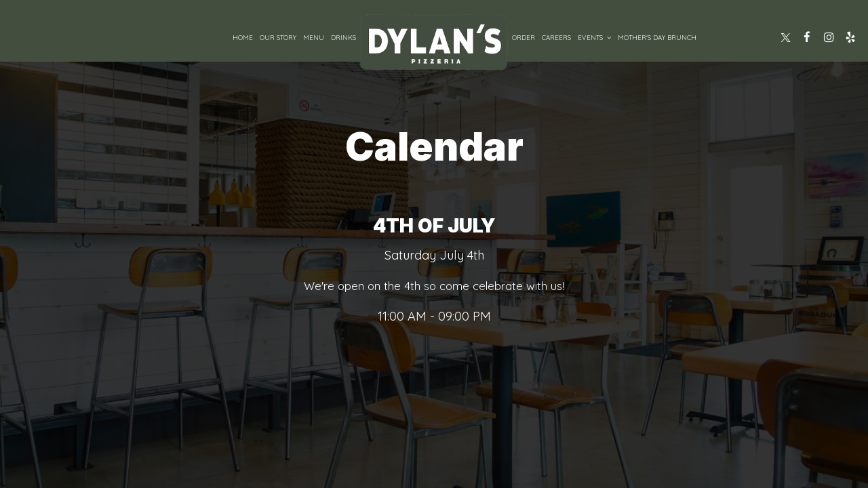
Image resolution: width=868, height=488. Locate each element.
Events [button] (594, 37)
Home (243, 37)
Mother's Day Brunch (657, 37)
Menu (314, 37)
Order (524, 37)
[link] (434, 42)
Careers (556, 37)
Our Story (278, 37)
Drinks (343, 37)
